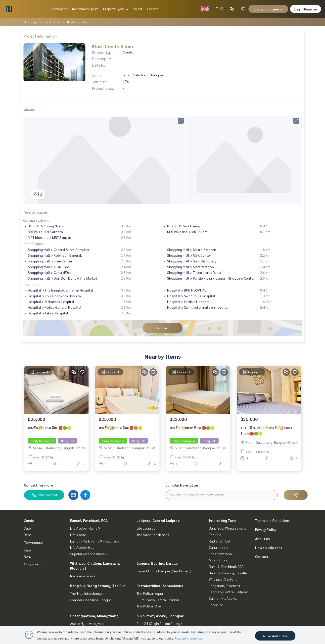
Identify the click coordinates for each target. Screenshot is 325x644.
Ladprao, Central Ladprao (158, 520)
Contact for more (38, 485)
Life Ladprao (146, 528)
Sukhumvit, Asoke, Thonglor (160, 616)
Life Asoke (78, 535)
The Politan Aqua (150, 593)
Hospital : (31, 284)
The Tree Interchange (86, 593)
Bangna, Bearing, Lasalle (157, 563)
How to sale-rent (269, 547)
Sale (27, 528)
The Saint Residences (153, 535)
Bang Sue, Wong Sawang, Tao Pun (98, 586)
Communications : (37, 220)
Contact (153, 9)
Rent (27, 535)
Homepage (59, 9)
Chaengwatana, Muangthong (94, 616)
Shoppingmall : (35, 244)
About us (262, 539)
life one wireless (83, 576)
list (59, 22)
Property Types (115, 9)
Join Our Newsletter (182, 485)
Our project (33, 564)
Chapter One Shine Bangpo (91, 600)
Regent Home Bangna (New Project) (164, 571)
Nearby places (36, 212)
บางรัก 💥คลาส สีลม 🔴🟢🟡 (192, 428)
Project (137, 9)
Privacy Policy (266, 529)
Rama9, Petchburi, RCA (89, 520)
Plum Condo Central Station (158, 600)
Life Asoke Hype (82, 547)
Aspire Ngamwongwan (87, 623)
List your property (268, 9)
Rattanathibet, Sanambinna (160, 586)
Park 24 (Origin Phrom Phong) (159, 623)
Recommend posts (85, 9)
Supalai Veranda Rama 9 (89, 554)
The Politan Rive (149, 606)
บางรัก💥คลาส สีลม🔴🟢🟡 (49, 428)
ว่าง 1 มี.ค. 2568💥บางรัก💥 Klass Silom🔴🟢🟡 (266, 430)
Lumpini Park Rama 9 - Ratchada (95, 541)
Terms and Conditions (272, 520)
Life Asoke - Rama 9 (85, 528)
